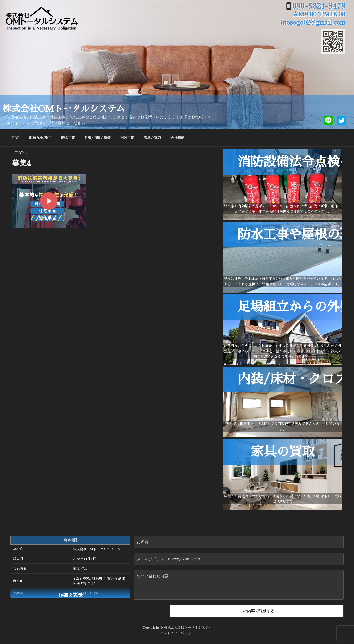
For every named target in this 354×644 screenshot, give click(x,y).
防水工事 (68, 138)
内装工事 (127, 138)
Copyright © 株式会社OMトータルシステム (177, 627)
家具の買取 (152, 138)
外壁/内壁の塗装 (98, 138)
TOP (15, 138)
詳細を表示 (70, 595)
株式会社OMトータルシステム (64, 109)
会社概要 (177, 138)
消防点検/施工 (40, 138)
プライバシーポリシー (177, 633)
